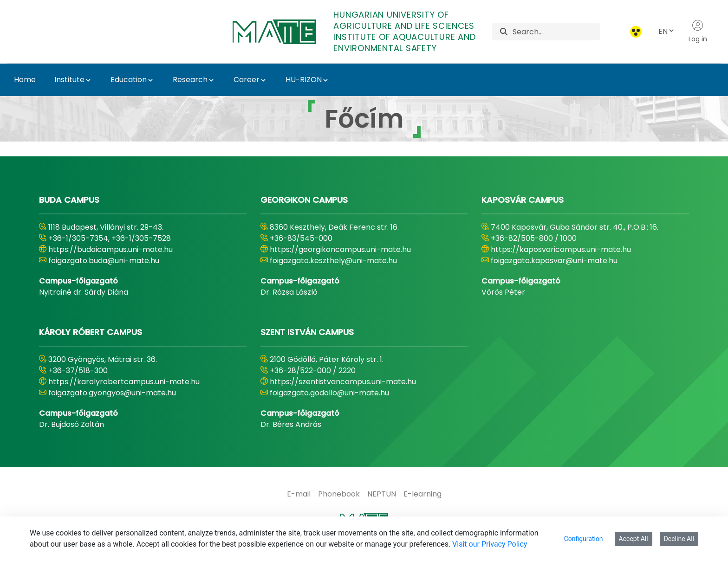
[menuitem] (299, 494)
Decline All (679, 539)
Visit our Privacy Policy (490, 544)
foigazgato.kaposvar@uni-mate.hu (554, 261)
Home (25, 80)
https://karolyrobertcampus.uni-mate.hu (124, 382)
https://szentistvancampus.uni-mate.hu (343, 382)
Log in (698, 32)
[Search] (556, 32)
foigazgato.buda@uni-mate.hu (104, 261)
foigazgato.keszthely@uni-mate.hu (333, 261)
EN (667, 31)
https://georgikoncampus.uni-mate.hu (340, 249)
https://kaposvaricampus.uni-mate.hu (561, 249)
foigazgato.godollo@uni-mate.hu (329, 393)
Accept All (634, 539)
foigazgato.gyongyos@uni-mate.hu (112, 393)
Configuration (584, 539)
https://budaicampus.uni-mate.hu (110, 249)
